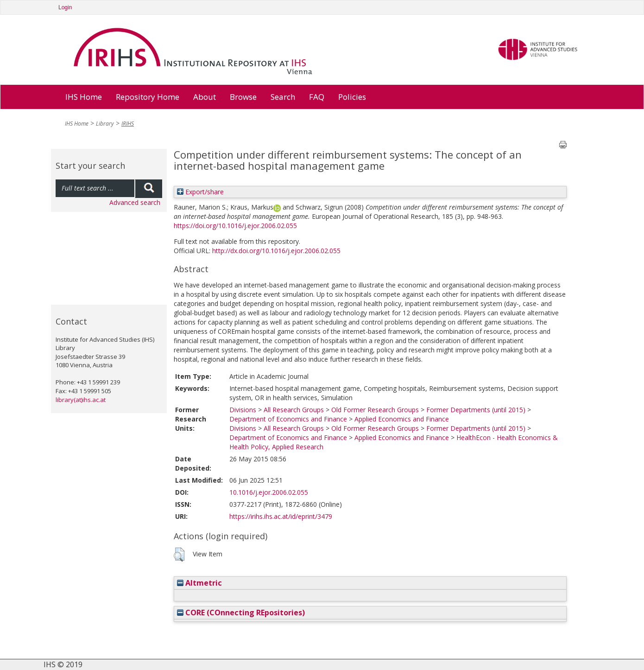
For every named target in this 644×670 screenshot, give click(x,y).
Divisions (243, 410)
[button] (179, 555)
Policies (352, 97)
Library (105, 124)
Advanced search (135, 202)
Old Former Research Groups (375, 410)
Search (283, 97)
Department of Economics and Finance (288, 419)
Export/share (200, 192)
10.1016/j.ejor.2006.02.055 (269, 492)
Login (65, 7)
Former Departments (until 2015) (476, 410)
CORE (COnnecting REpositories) (241, 613)
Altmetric (199, 583)
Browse (243, 97)
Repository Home (148, 97)
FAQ (317, 97)
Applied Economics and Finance (402, 419)
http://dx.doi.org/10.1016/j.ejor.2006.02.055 (276, 251)
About (205, 97)
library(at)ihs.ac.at (81, 400)
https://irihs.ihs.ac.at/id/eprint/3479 (281, 516)
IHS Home (84, 97)
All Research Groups (294, 410)
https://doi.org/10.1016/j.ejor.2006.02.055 (235, 226)
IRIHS (128, 124)
